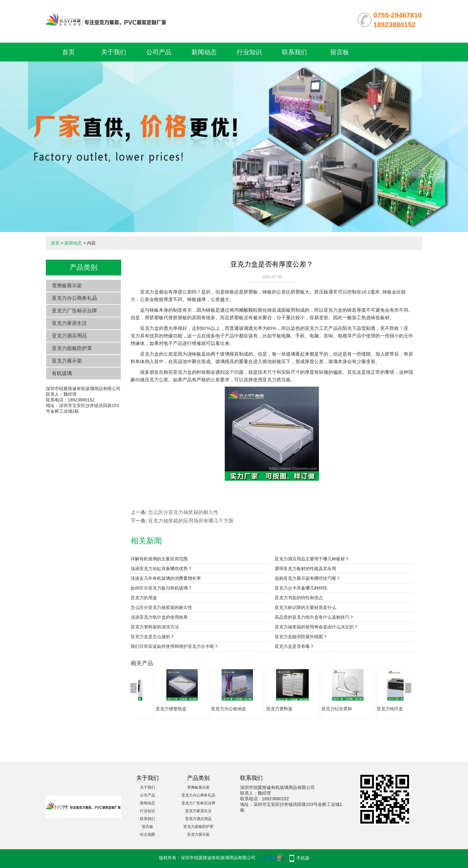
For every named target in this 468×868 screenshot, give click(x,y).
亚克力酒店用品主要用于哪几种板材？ (312, 559)
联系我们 (294, 52)
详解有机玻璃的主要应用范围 (159, 559)
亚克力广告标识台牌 (74, 311)
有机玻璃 (62, 373)
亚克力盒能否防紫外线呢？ (301, 637)
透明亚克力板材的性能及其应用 (305, 569)
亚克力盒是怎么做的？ (153, 637)
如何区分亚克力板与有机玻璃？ (161, 588)
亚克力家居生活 (69, 323)
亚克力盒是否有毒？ (294, 646)
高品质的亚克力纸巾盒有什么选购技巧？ (314, 617)
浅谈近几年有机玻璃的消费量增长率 (166, 578)
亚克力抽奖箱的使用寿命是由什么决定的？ (316, 627)
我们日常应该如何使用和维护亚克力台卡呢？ (175, 646)
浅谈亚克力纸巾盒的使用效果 (159, 617)
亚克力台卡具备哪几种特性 (301, 588)
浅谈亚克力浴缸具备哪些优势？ (161, 569)
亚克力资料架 (323, 709)
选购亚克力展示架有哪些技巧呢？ (308, 578)
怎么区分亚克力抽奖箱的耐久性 (183, 512)
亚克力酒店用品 (69, 336)
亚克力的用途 (144, 598)
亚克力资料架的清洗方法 (155, 627)
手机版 (303, 858)
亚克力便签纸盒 (215, 709)
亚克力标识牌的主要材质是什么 (305, 607)
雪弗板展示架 (67, 286)
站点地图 (148, 834)
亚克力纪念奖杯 (381, 709)
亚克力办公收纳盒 (272, 709)
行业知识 (249, 52)
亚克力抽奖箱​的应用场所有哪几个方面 (191, 521)
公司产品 (159, 52)
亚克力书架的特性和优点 (299, 598)
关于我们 (114, 52)
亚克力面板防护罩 (72, 348)
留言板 (340, 52)
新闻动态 (204, 52)
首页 (68, 52)
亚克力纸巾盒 (158, 709)
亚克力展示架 (67, 361)
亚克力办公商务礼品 (74, 298)
